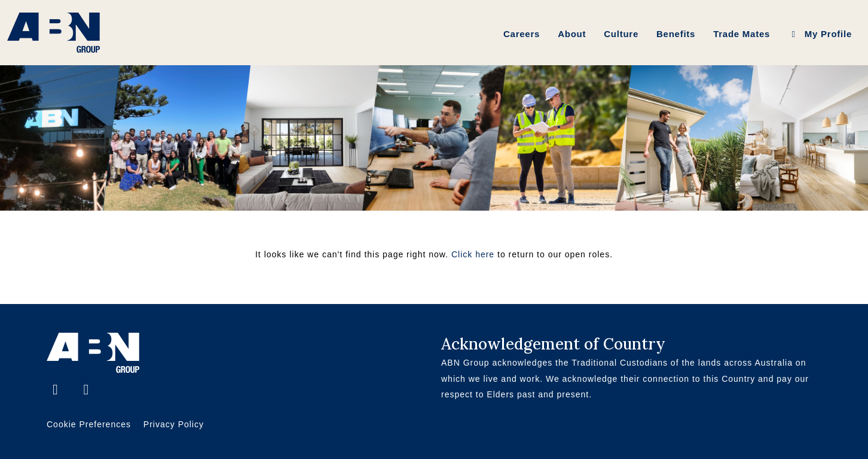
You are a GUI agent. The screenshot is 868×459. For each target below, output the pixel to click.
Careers (522, 34)
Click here (473, 254)
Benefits (676, 34)
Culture (621, 34)
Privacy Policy (174, 424)
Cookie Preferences (89, 424)
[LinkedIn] (86, 391)
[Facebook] (57, 391)
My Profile (820, 34)
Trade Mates (742, 34)
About (572, 34)
